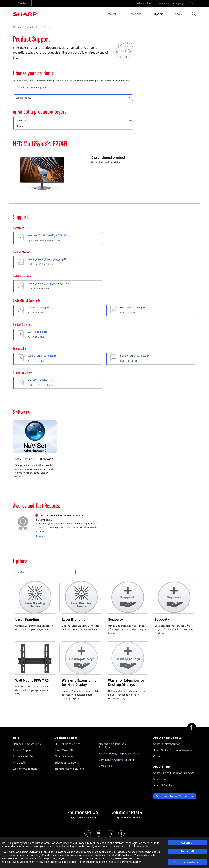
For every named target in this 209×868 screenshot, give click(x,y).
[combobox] (73, 98)
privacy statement (132, 862)
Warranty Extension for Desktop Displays (80, 683)
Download (41, 536)
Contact (158, 756)
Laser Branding (27, 619)
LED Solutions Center (67, 744)
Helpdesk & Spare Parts (27, 744)
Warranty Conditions (25, 769)
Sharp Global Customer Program (173, 750)
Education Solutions (67, 763)
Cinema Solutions (65, 756)
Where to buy (144, 3)
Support (159, 14)
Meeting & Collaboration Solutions (113, 746)
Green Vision (106, 766)
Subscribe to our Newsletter (175, 796)
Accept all (188, 843)
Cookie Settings (67, 862)
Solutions (136, 14)
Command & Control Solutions (117, 760)
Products (112, 14)
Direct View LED (64, 750)
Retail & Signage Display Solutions (119, 754)
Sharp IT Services (163, 785)
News (178, 14)
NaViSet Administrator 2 (34, 459)
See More (162, 3)
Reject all (188, 851)
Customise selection (188, 862)
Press (193, 3)
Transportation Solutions (70, 769)
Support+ (116, 619)
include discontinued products (33, 88)
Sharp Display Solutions (167, 744)
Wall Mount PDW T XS (32, 680)
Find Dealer (20, 763)
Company (179, 3)
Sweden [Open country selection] (22, 3)
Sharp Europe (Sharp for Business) (174, 773)
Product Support (23, 750)
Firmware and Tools (25, 756)
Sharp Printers (162, 779)
